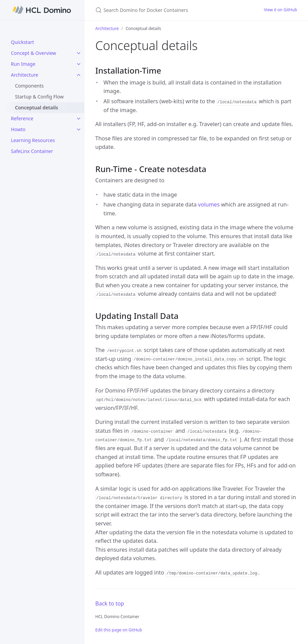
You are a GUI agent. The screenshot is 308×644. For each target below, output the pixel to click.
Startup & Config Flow (39, 97)
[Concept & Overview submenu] (79, 53)
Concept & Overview (34, 53)
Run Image (23, 64)
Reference (22, 118)
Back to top (110, 603)
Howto (18, 129)
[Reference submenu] (79, 119)
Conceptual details (37, 108)
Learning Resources (33, 140)
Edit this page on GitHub (119, 630)
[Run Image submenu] (79, 64)
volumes (209, 204)
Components (29, 86)
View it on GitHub (280, 10)
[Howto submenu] (79, 129)
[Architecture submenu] (79, 75)
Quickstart (22, 42)
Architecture (25, 75)
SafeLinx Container (32, 151)
